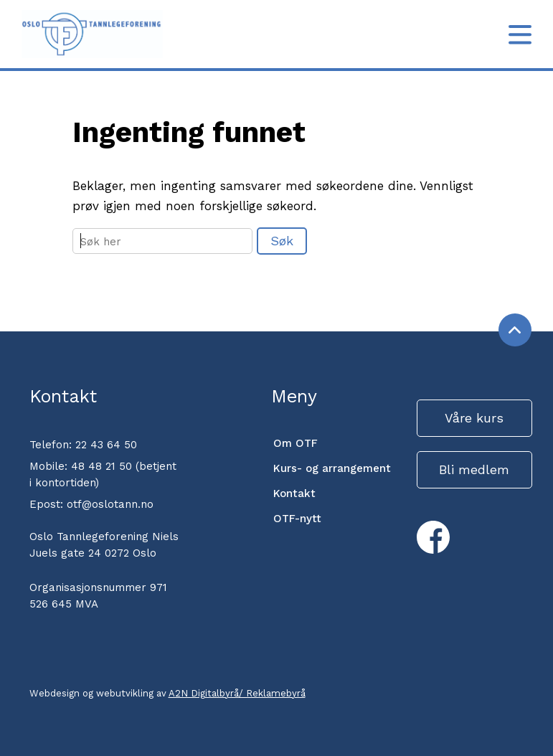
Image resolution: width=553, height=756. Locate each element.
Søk (282, 241)
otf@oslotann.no (110, 504)
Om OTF (296, 443)
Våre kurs (474, 418)
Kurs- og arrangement (332, 468)
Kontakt (294, 493)
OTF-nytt (297, 519)
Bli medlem (474, 469)
